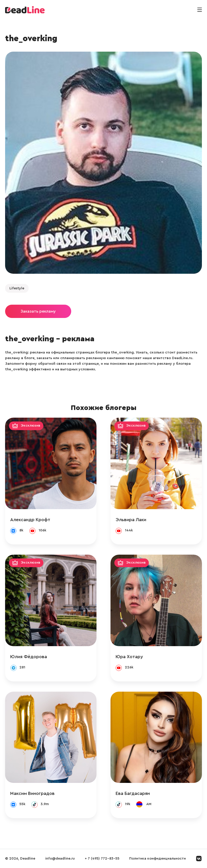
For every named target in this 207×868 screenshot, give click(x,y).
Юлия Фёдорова (29, 657)
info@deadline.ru (60, 859)
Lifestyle (17, 288)
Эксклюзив (31, 426)
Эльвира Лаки (131, 520)
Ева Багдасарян (133, 793)
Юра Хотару (129, 657)
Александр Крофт (30, 520)
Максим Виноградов (32, 793)
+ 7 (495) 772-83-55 (102, 859)
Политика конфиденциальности (157, 859)
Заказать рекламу (38, 311)
